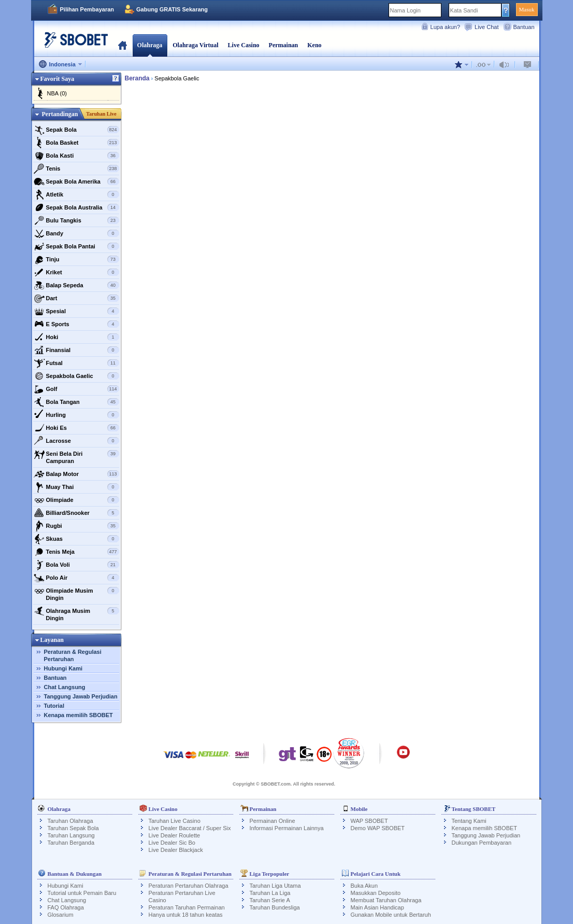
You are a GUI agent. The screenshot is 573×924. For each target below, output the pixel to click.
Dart (76, 298)
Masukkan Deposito (376, 893)
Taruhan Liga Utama (275, 886)
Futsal (76, 363)
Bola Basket (76, 143)
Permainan (284, 45)
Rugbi (76, 526)
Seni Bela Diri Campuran (76, 456)
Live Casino (244, 45)
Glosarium (61, 915)
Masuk (527, 9)
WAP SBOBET (369, 821)
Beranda (123, 45)
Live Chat (486, 27)
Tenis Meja (76, 552)
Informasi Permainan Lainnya (287, 828)
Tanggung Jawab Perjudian (81, 696)
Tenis (76, 169)
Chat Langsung (65, 687)
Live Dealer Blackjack (176, 850)
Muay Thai (76, 487)
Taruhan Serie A (270, 900)
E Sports (76, 324)
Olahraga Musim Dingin (76, 613)
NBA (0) (57, 93)
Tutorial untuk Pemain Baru (82, 893)
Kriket (76, 272)
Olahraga (150, 45)
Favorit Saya (58, 79)
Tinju (76, 259)
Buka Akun (364, 886)
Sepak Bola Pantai (76, 246)
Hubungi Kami (63, 668)
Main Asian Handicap (377, 907)
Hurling (76, 415)
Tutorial (54, 706)
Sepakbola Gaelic (76, 376)
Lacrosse (76, 441)
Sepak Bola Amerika (76, 181)
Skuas (76, 539)
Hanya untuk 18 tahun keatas (186, 915)
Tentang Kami (469, 821)
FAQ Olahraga (66, 907)
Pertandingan (60, 114)
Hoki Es (76, 428)
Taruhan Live (101, 114)
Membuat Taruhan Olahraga (386, 900)
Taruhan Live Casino (175, 821)
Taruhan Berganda (71, 843)
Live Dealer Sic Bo (172, 843)
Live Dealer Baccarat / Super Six (190, 828)
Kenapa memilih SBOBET (78, 715)
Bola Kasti (76, 156)
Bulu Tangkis (76, 220)
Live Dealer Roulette (175, 835)
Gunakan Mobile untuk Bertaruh (391, 915)
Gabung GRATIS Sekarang (172, 9)
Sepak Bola (76, 130)
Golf (76, 389)
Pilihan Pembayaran (87, 9)
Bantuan (524, 27)
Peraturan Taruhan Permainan (187, 907)
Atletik (76, 194)
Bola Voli (76, 565)
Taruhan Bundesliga (275, 907)
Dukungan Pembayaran (482, 843)
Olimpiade (76, 500)
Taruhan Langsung (71, 835)
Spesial (76, 311)
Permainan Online (273, 821)
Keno (314, 45)
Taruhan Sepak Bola (73, 828)
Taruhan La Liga (270, 893)
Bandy (76, 233)
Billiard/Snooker (76, 513)
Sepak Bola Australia (76, 207)
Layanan (52, 640)
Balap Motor (76, 474)
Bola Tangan (76, 402)
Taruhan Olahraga (70, 821)
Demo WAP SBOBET (378, 828)
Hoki (76, 337)
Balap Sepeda (76, 285)
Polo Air (76, 578)
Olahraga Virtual (195, 45)
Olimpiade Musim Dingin (76, 593)
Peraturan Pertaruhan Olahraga (189, 886)
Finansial (76, 350)
